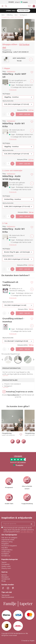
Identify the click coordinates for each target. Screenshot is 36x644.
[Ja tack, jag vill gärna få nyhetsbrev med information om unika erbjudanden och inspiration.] (18, 524)
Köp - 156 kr (25, 313)
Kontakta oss (6, 556)
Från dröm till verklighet (9, 538)
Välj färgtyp (6, 94)
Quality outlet (6, 566)
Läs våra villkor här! (27, 532)
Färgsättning (7, 433)
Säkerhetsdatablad (8, 597)
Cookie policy (6, 552)
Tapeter (4, 562)
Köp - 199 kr (25, 349)
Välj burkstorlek (8, 101)
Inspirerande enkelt (8, 540)
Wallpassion (11, 71)
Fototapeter (6, 564)
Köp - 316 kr (25, 216)
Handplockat (6, 579)
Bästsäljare (5, 577)
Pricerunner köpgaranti (9, 546)
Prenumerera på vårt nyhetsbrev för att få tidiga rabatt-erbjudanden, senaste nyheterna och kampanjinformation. (19, 530)
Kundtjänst (5, 554)
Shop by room (6, 568)
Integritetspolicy (7, 550)
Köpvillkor (5, 548)
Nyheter (4, 575)
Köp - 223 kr (25, 114)
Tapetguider (6, 595)
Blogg (4, 581)
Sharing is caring (7, 542)
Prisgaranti (5, 544)
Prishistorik (13, 90)
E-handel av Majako (28, 641)
